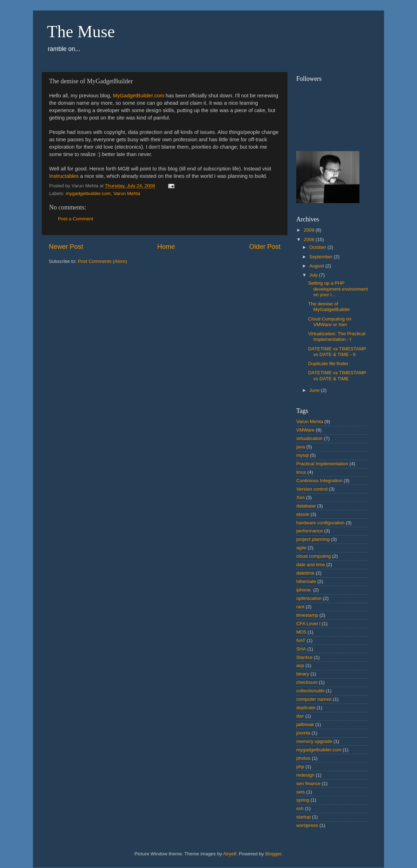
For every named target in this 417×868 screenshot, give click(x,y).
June (315, 390)
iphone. (304, 590)
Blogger (273, 854)
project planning (313, 539)
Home (166, 247)
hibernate (306, 581)
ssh (300, 808)
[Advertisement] (70, 318)
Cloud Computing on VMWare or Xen (330, 322)
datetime (305, 573)
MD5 (301, 632)
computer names (314, 699)
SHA (301, 649)
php (300, 767)
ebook (303, 514)
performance (310, 531)
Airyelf (230, 854)
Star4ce (305, 657)
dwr (300, 716)
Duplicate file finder (328, 364)
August (317, 266)
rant (300, 607)
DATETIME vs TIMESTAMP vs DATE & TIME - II (337, 352)
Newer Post (66, 247)
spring (303, 800)
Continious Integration (319, 481)
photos (303, 758)
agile (301, 548)
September (322, 257)
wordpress (307, 825)
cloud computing (313, 556)
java (301, 447)
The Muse (81, 31)
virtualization (309, 438)
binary (303, 674)
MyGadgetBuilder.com (139, 96)
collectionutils (310, 691)
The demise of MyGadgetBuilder (329, 307)
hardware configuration (320, 523)
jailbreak (305, 724)
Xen (300, 497)
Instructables (64, 176)
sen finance (308, 783)
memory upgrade (314, 741)
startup (303, 817)
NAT (301, 640)
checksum (307, 682)
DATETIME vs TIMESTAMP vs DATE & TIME (337, 375)
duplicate (306, 708)
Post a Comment (76, 219)
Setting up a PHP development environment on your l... (338, 289)
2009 (310, 230)
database (306, 506)
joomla (303, 733)
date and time (311, 565)
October (318, 247)
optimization (309, 598)
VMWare (305, 430)
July (314, 275)
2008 (310, 239)
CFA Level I (308, 624)
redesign (305, 775)
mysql (302, 455)
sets (301, 792)
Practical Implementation (322, 464)
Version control (312, 489)
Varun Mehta (127, 193)
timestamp (307, 615)
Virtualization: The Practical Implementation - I (337, 336)
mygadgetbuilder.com (88, 193)
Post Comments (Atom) (102, 261)
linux (301, 472)
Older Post (265, 247)
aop (300, 665)
